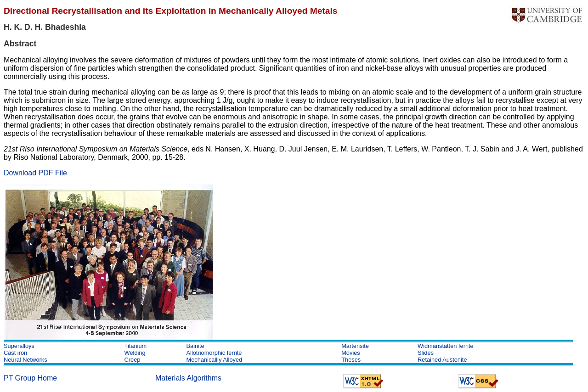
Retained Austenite (442, 360)
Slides (426, 353)
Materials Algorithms (188, 378)
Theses (351, 360)
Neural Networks (25, 360)
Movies (351, 353)
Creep (133, 360)
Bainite (195, 346)
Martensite (355, 346)
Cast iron (15, 353)
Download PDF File (35, 173)
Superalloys (19, 346)
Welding (135, 353)
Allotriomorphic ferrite (214, 353)
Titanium (136, 346)
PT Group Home (30, 378)
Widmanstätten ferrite (446, 346)
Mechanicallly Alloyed (215, 360)
